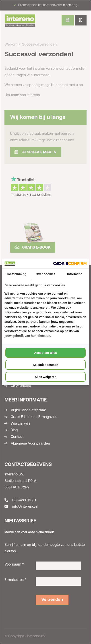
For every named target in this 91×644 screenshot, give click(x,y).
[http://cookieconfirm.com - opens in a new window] (70, 263)
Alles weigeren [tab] (45, 377)
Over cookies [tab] (45, 274)
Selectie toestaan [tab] (45, 365)
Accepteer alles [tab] (46, 353)
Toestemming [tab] (16, 274)
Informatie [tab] (75, 274)
